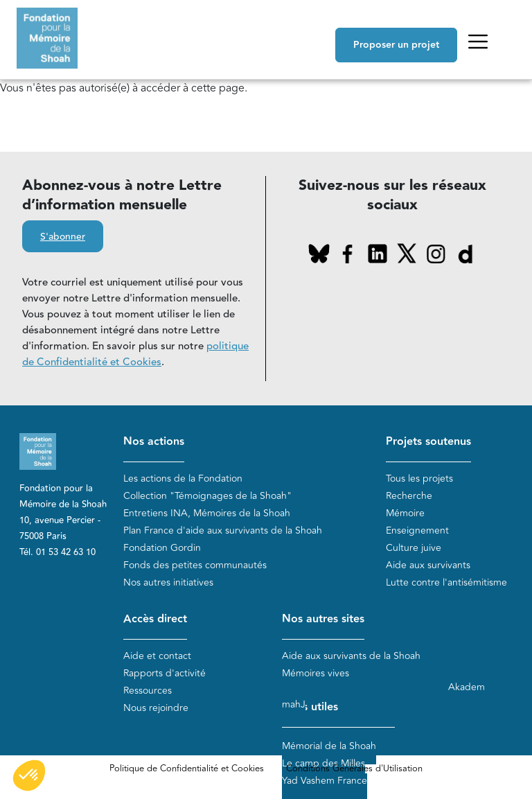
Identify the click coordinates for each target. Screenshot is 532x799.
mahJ (294, 704)
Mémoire (405, 513)
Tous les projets (419, 478)
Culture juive (414, 548)
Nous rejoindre (156, 708)
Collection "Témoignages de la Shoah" (207, 496)
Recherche (409, 496)
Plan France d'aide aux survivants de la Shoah (223, 530)
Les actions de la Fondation (183, 478)
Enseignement (417, 530)
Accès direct (155, 619)
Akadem (467, 687)
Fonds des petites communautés (195, 565)
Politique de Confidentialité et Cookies (187, 769)
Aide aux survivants (428, 565)
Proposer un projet (396, 45)
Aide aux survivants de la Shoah (351, 656)
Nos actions (154, 442)
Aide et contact (157, 656)
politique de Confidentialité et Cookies (135, 354)
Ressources (148, 691)
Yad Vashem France (325, 781)
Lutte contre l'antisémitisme (446, 582)
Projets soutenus (428, 442)
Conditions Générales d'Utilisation (354, 769)
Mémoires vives (316, 673)
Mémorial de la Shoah (329, 746)
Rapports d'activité (165, 673)
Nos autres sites (323, 619)
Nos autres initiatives (168, 582)
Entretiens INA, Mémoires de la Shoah (207, 513)
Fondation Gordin (162, 548)
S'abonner (63, 237)
